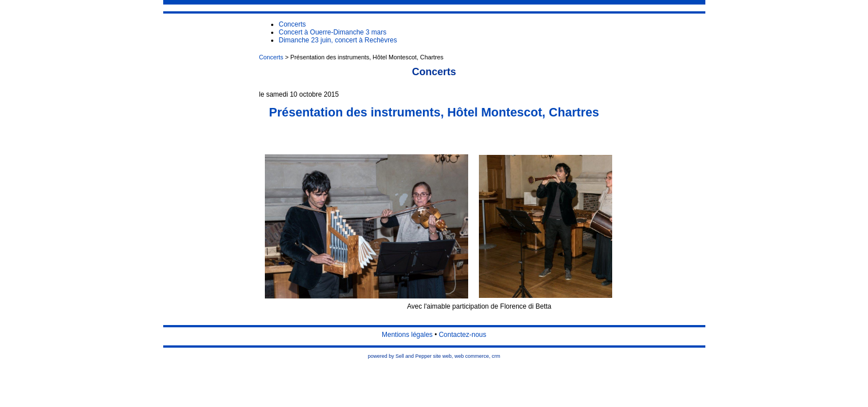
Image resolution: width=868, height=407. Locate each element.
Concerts (271, 57)
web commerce (472, 356)
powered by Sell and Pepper (400, 356)
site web (442, 356)
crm (496, 356)
